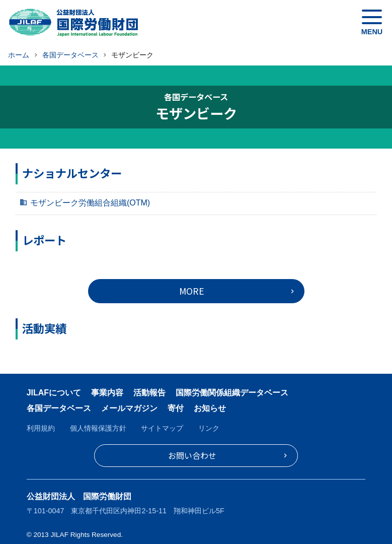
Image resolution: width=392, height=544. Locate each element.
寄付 (176, 408)
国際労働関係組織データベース (232, 393)
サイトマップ (162, 428)
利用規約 (41, 428)
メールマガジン (129, 408)
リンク (209, 428)
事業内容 (107, 393)
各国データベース (59, 408)
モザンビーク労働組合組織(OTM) (90, 203)
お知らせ (210, 408)
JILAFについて (54, 393)
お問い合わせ (192, 455)
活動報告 (149, 393)
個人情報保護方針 (98, 428)
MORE (192, 291)
